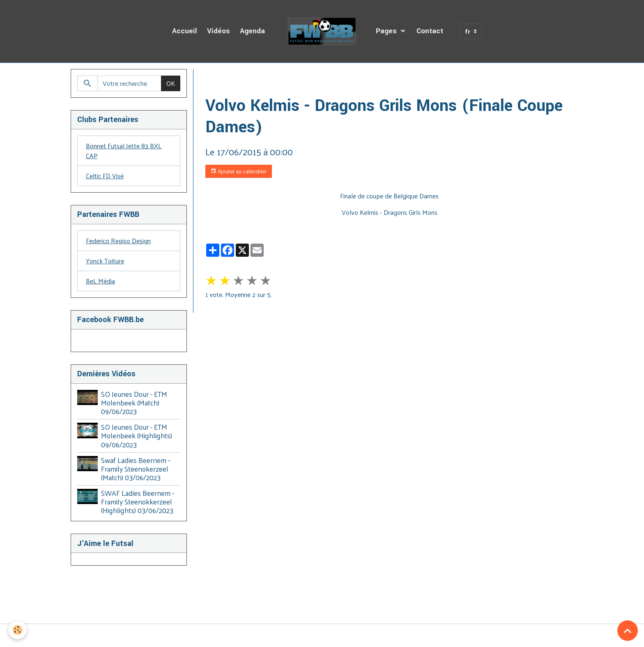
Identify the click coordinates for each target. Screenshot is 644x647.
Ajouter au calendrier (239, 171)
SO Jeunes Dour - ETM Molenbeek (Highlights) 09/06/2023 (137, 435)
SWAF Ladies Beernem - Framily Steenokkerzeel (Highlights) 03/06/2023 (138, 502)
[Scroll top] (628, 631)
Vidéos (218, 31)
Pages (387, 31)
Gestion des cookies (322, 635)
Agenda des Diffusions (264, 79)
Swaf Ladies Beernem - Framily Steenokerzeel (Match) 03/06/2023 (136, 469)
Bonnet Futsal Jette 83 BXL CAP (124, 151)
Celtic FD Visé (105, 176)
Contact (430, 31)
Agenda (252, 31)
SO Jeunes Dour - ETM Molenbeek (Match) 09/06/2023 (134, 403)
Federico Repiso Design (118, 241)
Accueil (185, 31)
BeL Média (100, 281)
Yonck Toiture (105, 261)
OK (171, 83)
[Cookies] (17, 630)
